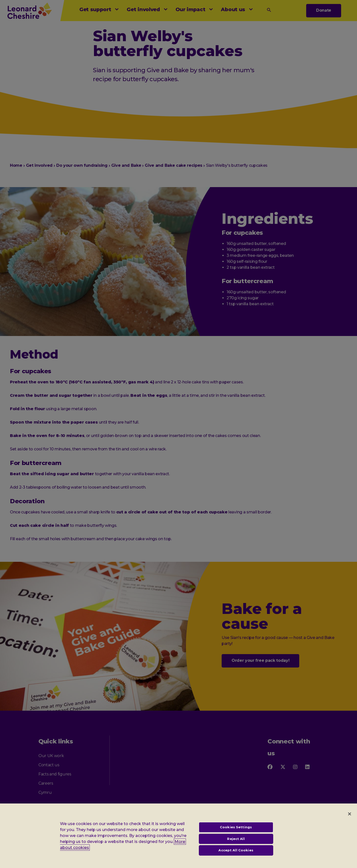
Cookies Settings (236, 832)
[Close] (350, 818)
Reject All (236, 843)
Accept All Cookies (236, 855)
